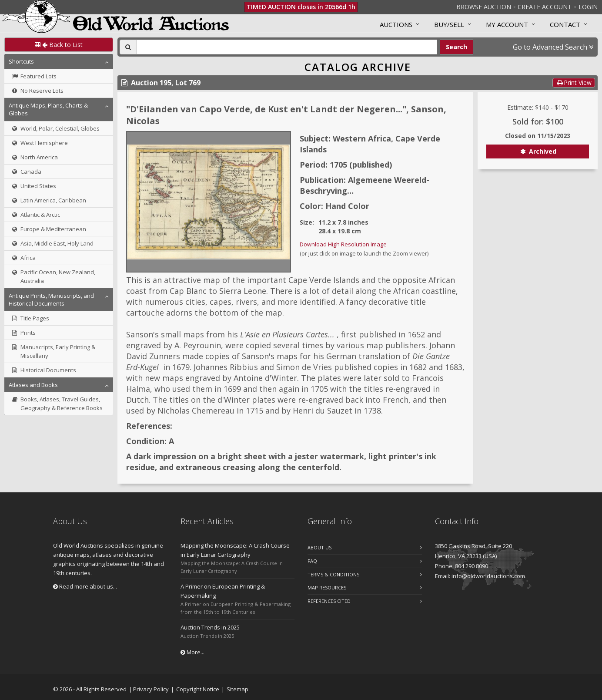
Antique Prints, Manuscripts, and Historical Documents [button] (51, 300)
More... (192, 652)
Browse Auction (484, 7)
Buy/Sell (449, 24)
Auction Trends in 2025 (210, 627)
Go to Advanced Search (553, 47)
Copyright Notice (198, 689)
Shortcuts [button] (21, 61)
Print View (574, 82)
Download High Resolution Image (343, 244)
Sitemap (237, 689)
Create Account (545, 7)
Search (457, 47)
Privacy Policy (151, 689)
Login (588, 7)
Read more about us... (85, 586)
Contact (565, 24)
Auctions (396, 24)
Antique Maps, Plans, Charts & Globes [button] (48, 109)
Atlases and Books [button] (33, 385)
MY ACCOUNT (507, 24)
